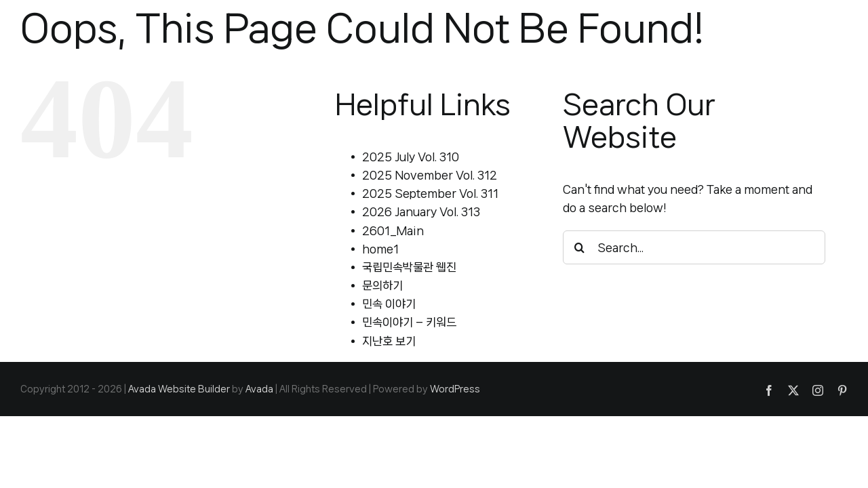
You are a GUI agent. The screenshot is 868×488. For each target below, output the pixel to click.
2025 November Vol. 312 (430, 175)
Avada (259, 389)
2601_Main (393, 230)
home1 (380, 249)
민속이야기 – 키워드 (409, 322)
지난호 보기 (389, 341)
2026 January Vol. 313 (421, 211)
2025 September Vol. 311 (430, 193)
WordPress (455, 389)
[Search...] (694, 247)
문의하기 (382, 285)
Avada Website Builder (179, 389)
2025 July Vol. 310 (411, 157)
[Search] (580, 247)
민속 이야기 (389, 304)
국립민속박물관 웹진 (409, 267)
